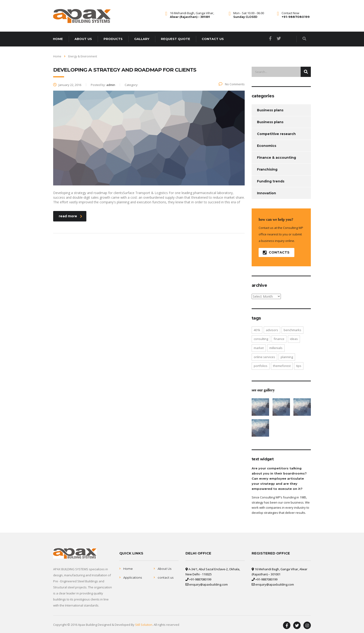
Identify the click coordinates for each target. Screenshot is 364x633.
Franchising (267, 169)
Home (58, 39)
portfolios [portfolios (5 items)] (261, 366)
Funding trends (271, 181)
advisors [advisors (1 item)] (272, 330)
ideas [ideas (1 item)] (294, 339)
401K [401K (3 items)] (257, 330)
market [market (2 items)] (259, 348)
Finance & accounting (276, 158)
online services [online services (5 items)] (264, 357)
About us (83, 39)
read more (70, 216)
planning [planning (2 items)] (287, 357)
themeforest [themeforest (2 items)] (282, 366)
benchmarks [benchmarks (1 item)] (292, 330)
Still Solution (144, 625)
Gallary (142, 39)
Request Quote (175, 39)
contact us (166, 577)
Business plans (270, 110)
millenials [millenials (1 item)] (276, 348)
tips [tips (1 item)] (299, 366)
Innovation (266, 193)
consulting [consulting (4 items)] (261, 339)
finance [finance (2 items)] (279, 339)
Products (113, 39)
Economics (267, 146)
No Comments (232, 84)
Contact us (213, 39)
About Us (164, 569)
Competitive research (276, 134)
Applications (133, 577)
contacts (276, 252)
